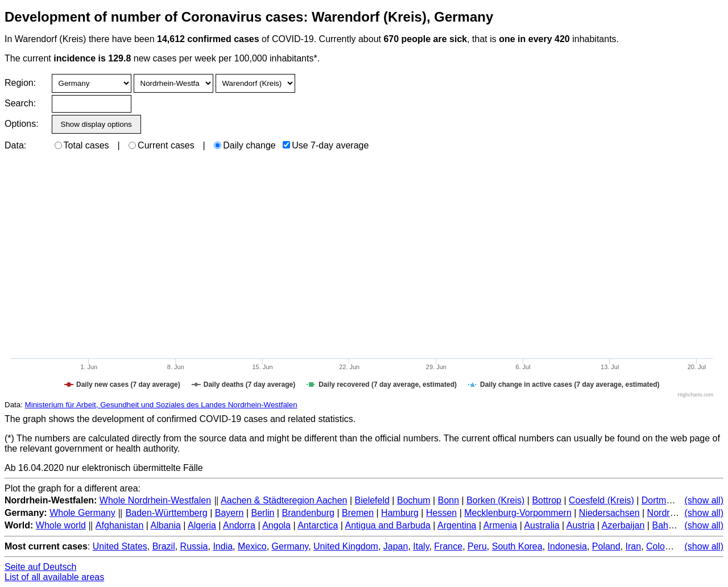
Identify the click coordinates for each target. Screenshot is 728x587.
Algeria (202, 525)
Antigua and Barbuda (387, 525)
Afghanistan (120, 525)
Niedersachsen (609, 513)
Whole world (61, 525)
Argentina (457, 525)
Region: (20, 83)
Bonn (448, 500)
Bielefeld (372, 500)
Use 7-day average (326, 145)
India (223, 546)
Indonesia (567, 546)
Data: (15, 145)
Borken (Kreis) (495, 500)
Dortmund (661, 500)
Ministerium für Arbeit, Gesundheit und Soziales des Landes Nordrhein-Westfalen (161, 405)
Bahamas (671, 525)
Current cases (162, 145)
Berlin (263, 513)
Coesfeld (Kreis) (601, 500)
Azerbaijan (623, 525)
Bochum (414, 500)
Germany (290, 546)
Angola (276, 525)
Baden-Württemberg (167, 513)
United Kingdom (346, 546)
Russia (194, 546)
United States (120, 546)
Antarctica (318, 525)
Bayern (229, 513)
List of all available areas (54, 577)
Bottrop (547, 500)
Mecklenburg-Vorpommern (518, 513)
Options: (21, 124)
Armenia (500, 525)
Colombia (665, 546)
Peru (477, 546)
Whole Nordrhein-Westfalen (155, 500)
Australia (541, 525)
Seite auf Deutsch (40, 567)
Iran (634, 546)
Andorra (239, 525)
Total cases (82, 145)
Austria (581, 525)
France (448, 546)
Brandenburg (308, 513)
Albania (166, 525)
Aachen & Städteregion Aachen (284, 500)
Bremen (358, 513)
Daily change (245, 145)
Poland (606, 546)
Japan (396, 546)
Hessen (441, 513)
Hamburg (400, 513)
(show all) (704, 500)
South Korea (517, 546)
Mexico (252, 546)
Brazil (164, 546)
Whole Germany (82, 513)
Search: (20, 103)
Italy (421, 546)
